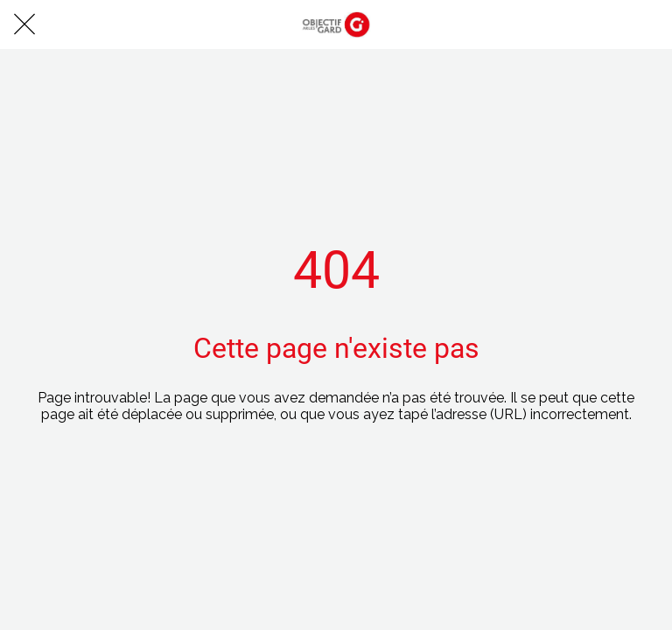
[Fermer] (24, 24)
